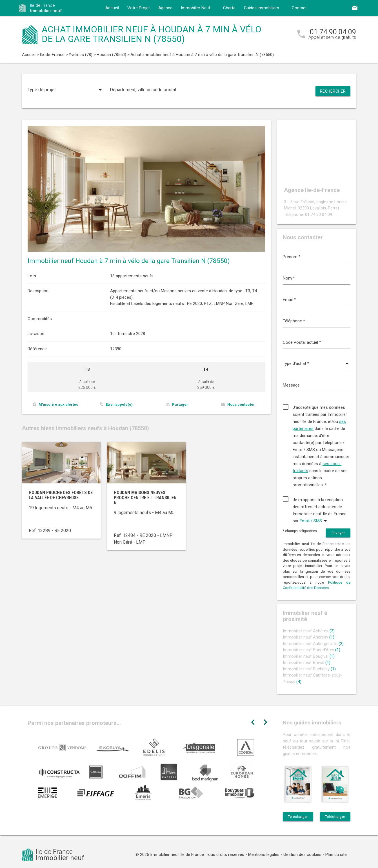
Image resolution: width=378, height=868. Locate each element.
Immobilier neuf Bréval (307, 662)
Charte (229, 8)
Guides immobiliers (262, 8)
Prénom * (292, 257)
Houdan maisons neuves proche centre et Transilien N (145, 497)
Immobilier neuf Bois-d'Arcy (312, 650)
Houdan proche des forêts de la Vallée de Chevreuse (61, 495)
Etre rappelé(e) (119, 404)
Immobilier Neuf (196, 8)
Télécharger (298, 817)
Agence (165, 8)
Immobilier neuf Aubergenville (313, 644)
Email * (289, 300)
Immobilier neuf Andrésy (309, 637)
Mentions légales (264, 854)
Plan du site (336, 854)
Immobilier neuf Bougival (309, 656)
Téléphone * (294, 321)
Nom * (289, 278)
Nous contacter (241, 404)
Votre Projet (139, 8)
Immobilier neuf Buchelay (309, 669)
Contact (299, 8)
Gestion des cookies (302, 854)
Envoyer (338, 533)
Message (291, 385)
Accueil (112, 8)
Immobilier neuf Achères (309, 631)
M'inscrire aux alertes (58, 404)
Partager (180, 404)
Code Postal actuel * (302, 342)
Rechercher (333, 91)
